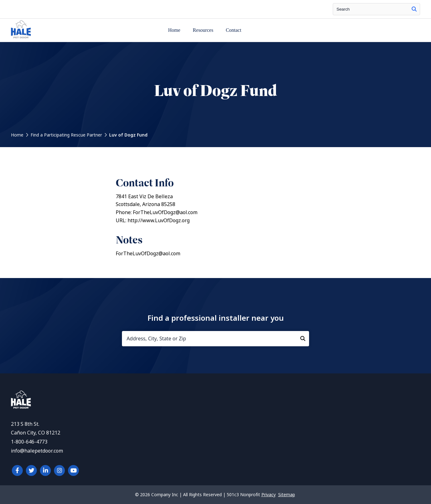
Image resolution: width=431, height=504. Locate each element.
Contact (234, 30)
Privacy (269, 495)
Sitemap (287, 495)
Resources (203, 30)
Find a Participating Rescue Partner (66, 135)
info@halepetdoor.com (37, 451)
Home (174, 30)
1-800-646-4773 (29, 442)
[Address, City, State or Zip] (215, 339)
